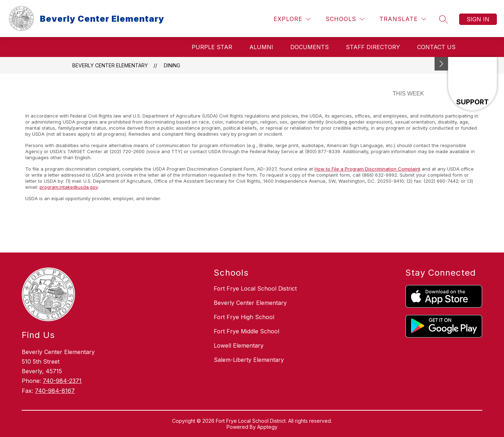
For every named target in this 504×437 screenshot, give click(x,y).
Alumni (261, 47)
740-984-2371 (62, 381)
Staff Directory (373, 47)
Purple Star (212, 47)
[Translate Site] (403, 19)
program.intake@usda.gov (69, 187)
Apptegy (267, 427)
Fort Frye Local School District (255, 288)
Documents (310, 47)
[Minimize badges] (441, 64)
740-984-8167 (55, 391)
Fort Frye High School (244, 317)
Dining (172, 65)
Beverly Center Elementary (110, 65)
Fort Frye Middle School (246, 331)
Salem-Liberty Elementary (249, 360)
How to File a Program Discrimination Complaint (367, 169)
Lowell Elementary (239, 345)
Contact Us (436, 47)
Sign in (478, 19)
